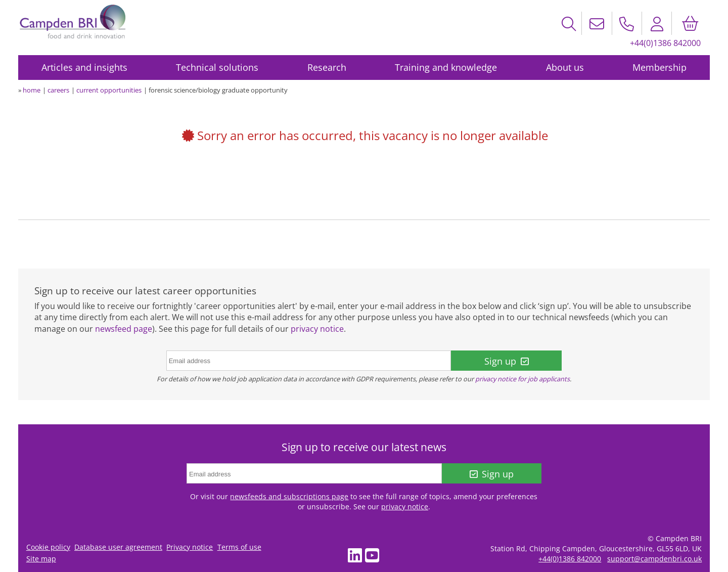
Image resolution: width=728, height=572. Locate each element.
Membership (659, 67)
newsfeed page (124, 329)
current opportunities (109, 90)
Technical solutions (217, 67)
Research (327, 67)
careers (58, 90)
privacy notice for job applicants (522, 379)
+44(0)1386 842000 (665, 43)
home (32, 90)
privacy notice (317, 329)
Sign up (506, 361)
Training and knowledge (446, 67)
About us (565, 67)
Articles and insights (84, 67)
